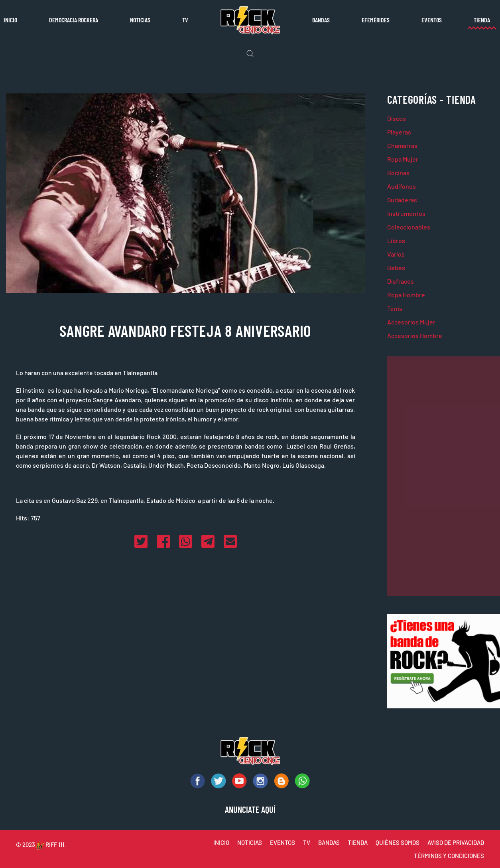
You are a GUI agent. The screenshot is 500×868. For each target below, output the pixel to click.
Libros (396, 240)
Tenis (395, 308)
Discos (397, 118)
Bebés (396, 268)
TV (185, 20)
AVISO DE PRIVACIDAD (456, 842)
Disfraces (401, 281)
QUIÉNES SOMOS (398, 842)
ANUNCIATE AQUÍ (250, 809)
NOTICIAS (250, 842)
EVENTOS (282, 842)
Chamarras (402, 145)
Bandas (321, 20)
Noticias (140, 20)
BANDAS (329, 842)
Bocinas (398, 173)
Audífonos (402, 186)
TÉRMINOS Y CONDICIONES (449, 856)
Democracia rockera (74, 20)
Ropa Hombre (406, 295)
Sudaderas (402, 200)
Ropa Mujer (403, 159)
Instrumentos (406, 213)
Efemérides (376, 20)
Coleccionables (409, 227)
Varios (396, 254)
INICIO (221, 842)
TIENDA (358, 842)
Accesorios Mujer (411, 322)
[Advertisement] (444, 476)
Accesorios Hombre (415, 335)
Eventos (432, 20)
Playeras (399, 132)
